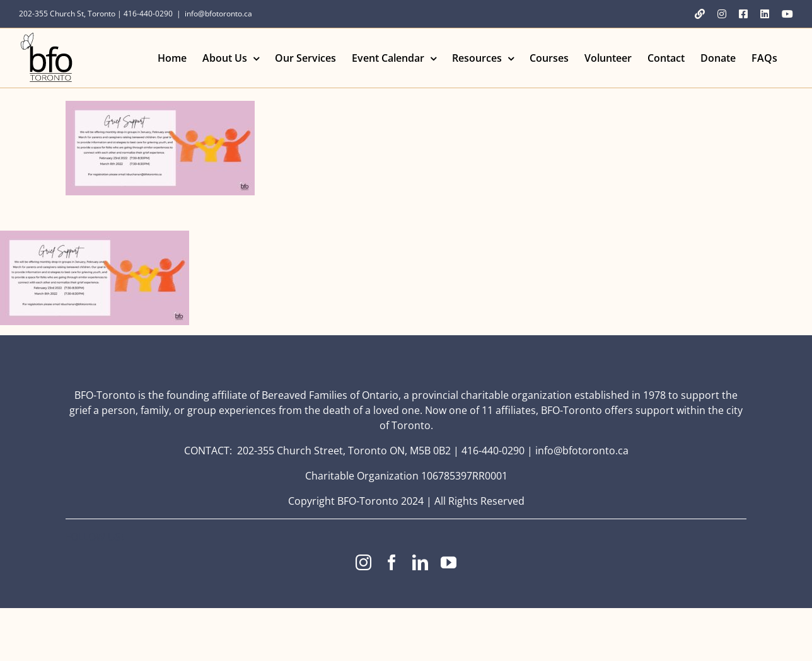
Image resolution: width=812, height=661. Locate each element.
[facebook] (392, 562)
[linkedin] (420, 562)
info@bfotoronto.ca (218, 14)
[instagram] (363, 562)
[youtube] (449, 562)
